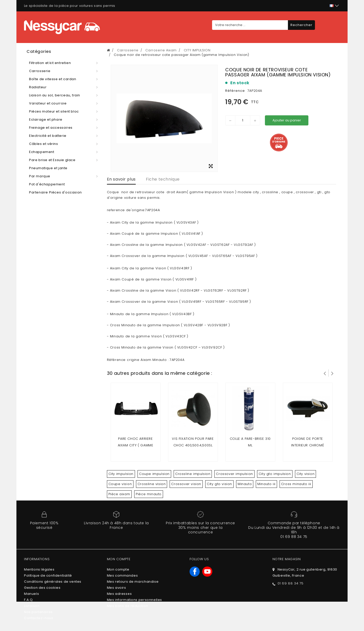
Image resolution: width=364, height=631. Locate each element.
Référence (235, 91)
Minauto (245, 484)
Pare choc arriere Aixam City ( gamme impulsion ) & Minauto (136, 445)
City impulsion (121, 474)
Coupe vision (120, 484)
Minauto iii (266, 484)
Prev (325, 373)
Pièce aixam (119, 494)
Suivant (332, 373)
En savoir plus (121, 179)
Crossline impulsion (193, 474)
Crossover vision (186, 484)
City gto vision (219, 484)
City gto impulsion (275, 474)
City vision (306, 474)
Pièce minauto (149, 494)
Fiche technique (163, 179)
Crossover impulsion (234, 474)
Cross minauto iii (296, 484)
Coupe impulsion (154, 474)
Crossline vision (152, 484)
